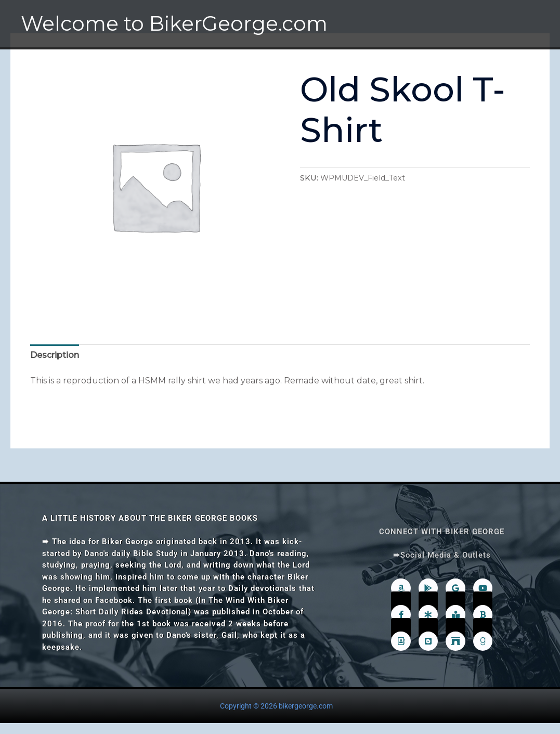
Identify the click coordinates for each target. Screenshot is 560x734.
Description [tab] (55, 355)
